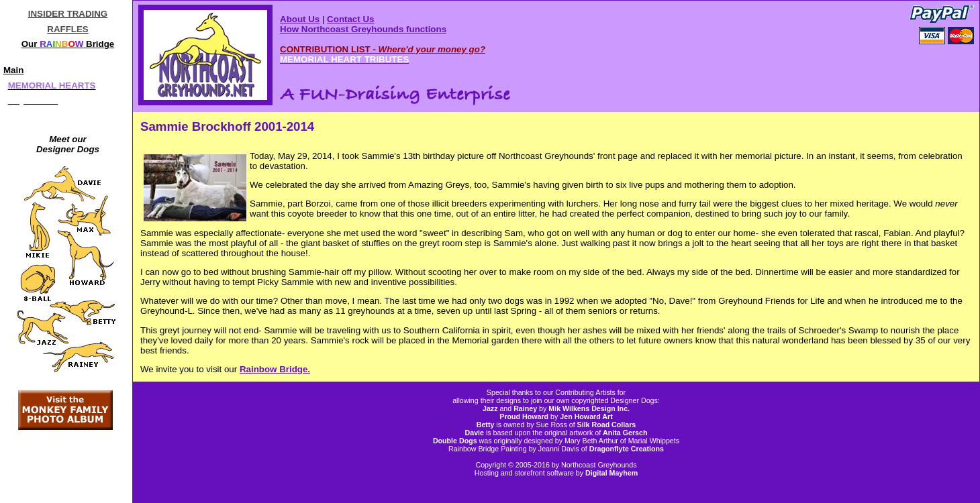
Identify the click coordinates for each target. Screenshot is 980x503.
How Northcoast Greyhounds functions (363, 29)
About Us (300, 19)
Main (13, 70)
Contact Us (350, 19)
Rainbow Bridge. (275, 369)
